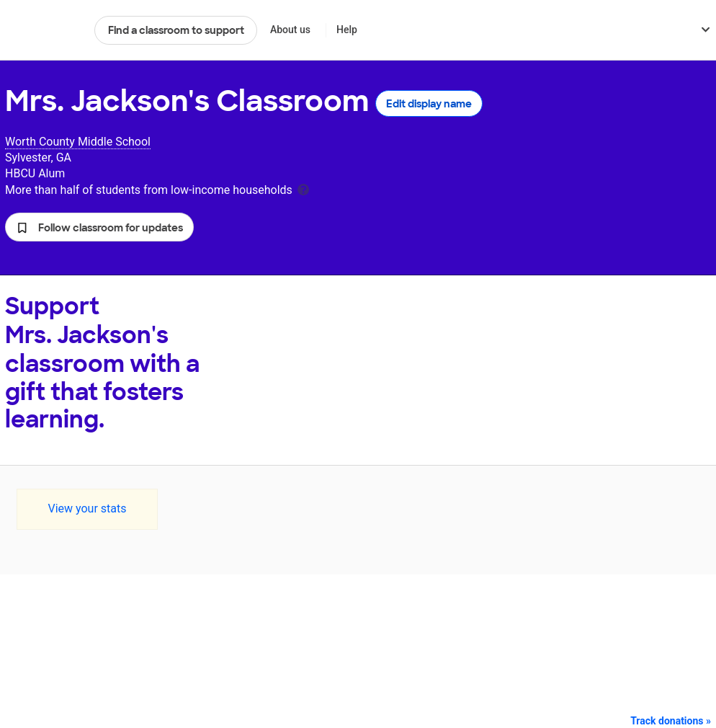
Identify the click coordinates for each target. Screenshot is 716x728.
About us (290, 30)
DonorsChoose (44, 30)
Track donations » (671, 721)
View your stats (87, 509)
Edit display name (429, 104)
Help (347, 30)
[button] (99, 227)
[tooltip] (303, 188)
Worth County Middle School (78, 142)
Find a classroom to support (176, 30)
